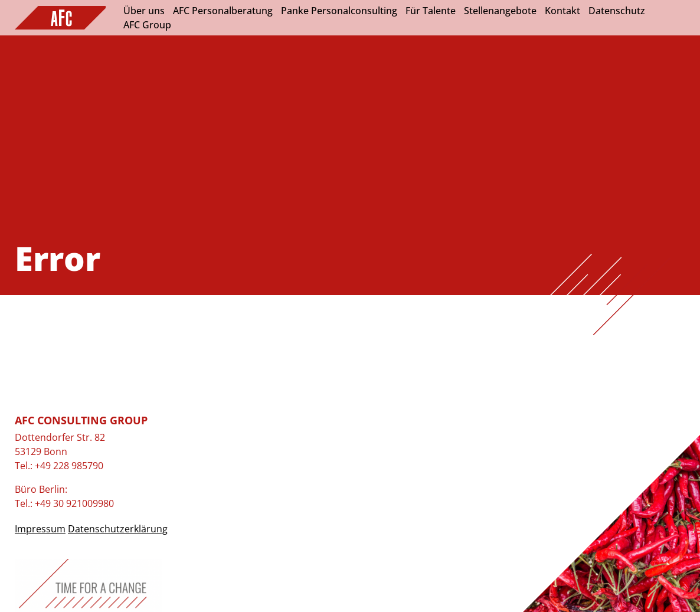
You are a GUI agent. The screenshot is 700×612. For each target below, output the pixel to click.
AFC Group (147, 25)
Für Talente (431, 11)
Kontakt (562, 11)
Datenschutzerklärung (118, 529)
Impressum (40, 529)
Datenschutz (617, 11)
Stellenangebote (500, 11)
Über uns (144, 11)
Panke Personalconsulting (339, 11)
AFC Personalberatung (223, 11)
